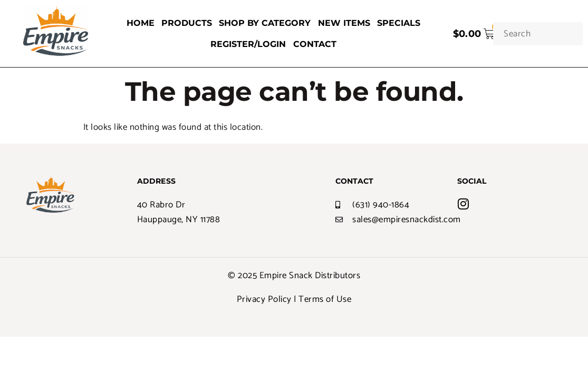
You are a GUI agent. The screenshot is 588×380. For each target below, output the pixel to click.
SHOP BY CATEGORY (265, 23)
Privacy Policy (264, 299)
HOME (142, 23)
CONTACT (314, 44)
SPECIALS (397, 23)
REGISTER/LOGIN (249, 44)
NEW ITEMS (343, 23)
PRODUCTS (187, 23)
